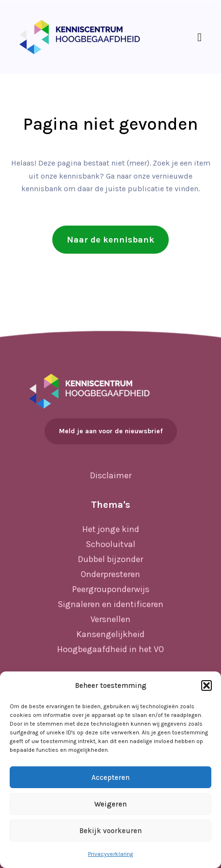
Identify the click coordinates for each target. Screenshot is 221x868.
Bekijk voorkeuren (110, 831)
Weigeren (110, 804)
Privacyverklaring (110, 854)
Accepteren (110, 777)
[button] (206, 685)
